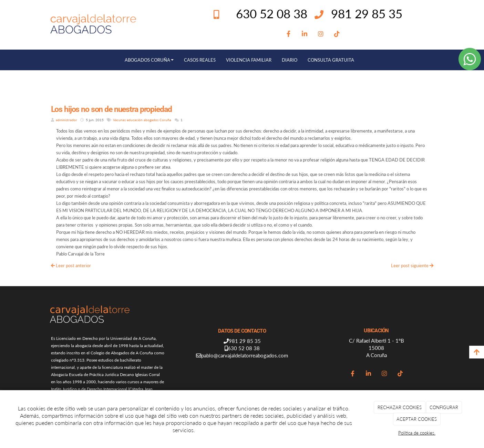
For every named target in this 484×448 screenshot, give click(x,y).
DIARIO (290, 60)
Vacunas (119, 120)
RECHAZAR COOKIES (400, 407)
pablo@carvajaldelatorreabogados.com (245, 355)
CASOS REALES (200, 60)
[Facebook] (289, 34)
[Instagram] (321, 34)
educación (135, 120)
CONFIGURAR (444, 407)
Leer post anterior (71, 265)
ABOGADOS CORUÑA (149, 60)
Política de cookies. (417, 433)
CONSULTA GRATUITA (331, 60)
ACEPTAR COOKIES (417, 419)
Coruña (165, 120)
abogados (151, 120)
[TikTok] (337, 34)
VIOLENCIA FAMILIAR (249, 60)
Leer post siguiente (412, 265)
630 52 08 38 (244, 348)
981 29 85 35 (367, 13)
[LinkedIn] (305, 34)
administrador (66, 120)
